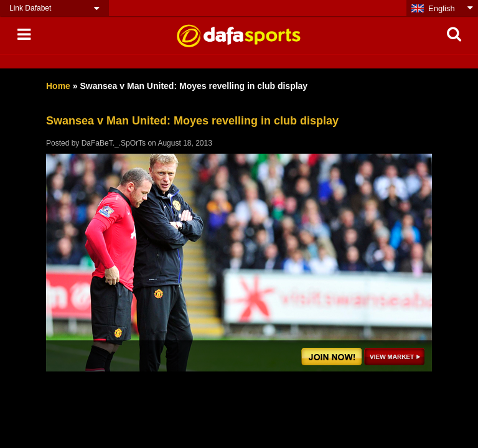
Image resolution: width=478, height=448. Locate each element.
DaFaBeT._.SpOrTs (114, 143)
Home (58, 86)
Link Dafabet (30, 8)
